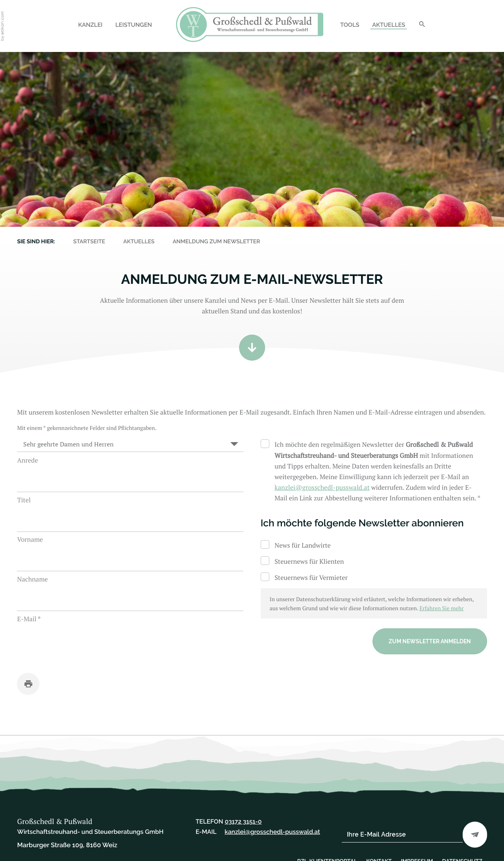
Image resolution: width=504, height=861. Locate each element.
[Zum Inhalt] (252, 348)
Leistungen (134, 25)
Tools (350, 25)
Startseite (89, 242)
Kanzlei (90, 25)
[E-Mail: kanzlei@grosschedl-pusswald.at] (322, 487)
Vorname (30, 539)
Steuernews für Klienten (309, 561)
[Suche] (422, 26)
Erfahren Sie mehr (441, 608)
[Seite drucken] (28, 684)
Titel (24, 500)
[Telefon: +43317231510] (243, 821)
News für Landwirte (303, 545)
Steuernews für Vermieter (311, 578)
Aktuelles (389, 25)
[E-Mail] (402, 835)
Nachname (32, 579)
